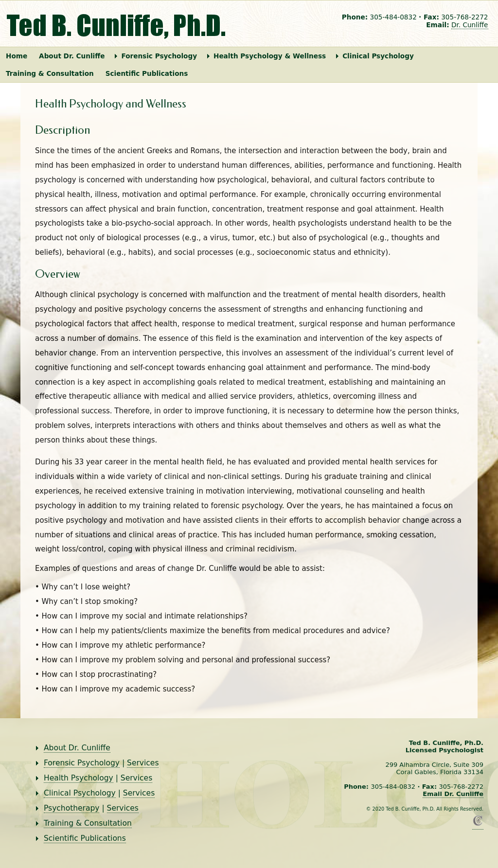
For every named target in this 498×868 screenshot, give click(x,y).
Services (143, 763)
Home (17, 56)
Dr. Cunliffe (470, 25)
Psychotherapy (71, 808)
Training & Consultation (50, 73)
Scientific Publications (147, 73)
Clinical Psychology (378, 56)
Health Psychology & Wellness (270, 56)
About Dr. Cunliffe (72, 56)
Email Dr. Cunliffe (453, 794)
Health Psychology (79, 778)
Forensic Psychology (159, 56)
